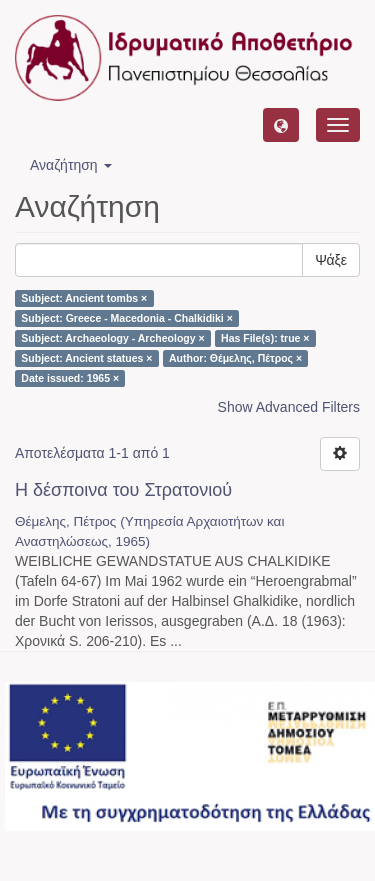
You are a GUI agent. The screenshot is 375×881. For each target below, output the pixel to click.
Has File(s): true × (265, 338)
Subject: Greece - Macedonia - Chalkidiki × (127, 318)
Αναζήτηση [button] (71, 165)
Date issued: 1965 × (70, 378)
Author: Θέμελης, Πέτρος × (235, 358)
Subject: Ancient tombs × (84, 298)
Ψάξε (331, 260)
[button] (281, 125)
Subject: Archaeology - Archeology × (112, 338)
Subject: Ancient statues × (86, 358)
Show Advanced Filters (289, 407)
